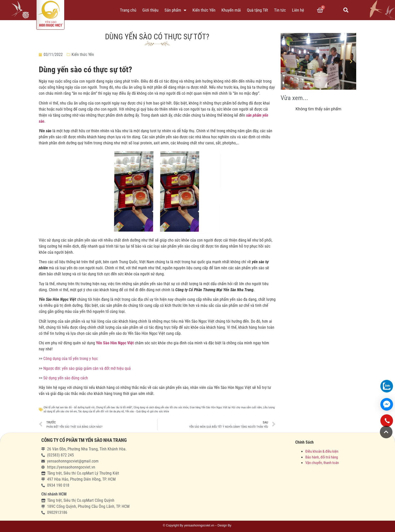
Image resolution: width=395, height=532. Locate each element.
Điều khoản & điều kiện (322, 451)
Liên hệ (298, 10)
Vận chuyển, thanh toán (322, 463)
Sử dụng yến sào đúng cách (66, 378)
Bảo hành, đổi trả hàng (322, 457)
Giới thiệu (150, 10)
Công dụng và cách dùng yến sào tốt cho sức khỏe (161, 407)
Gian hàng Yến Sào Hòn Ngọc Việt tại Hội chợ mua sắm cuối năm (226, 407)
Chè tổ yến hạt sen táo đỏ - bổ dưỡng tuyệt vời (69, 407)
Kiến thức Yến (204, 10)
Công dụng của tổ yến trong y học (71, 359)
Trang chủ (128, 10)
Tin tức (280, 10)
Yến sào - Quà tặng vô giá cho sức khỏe (147, 411)
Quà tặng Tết (257, 10)
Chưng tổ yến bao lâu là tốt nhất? (114, 407)
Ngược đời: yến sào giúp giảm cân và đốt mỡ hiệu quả (87, 368)
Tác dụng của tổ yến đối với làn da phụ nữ (101, 411)
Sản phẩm (175, 10)
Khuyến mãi (231, 10)
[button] (386, 432)
